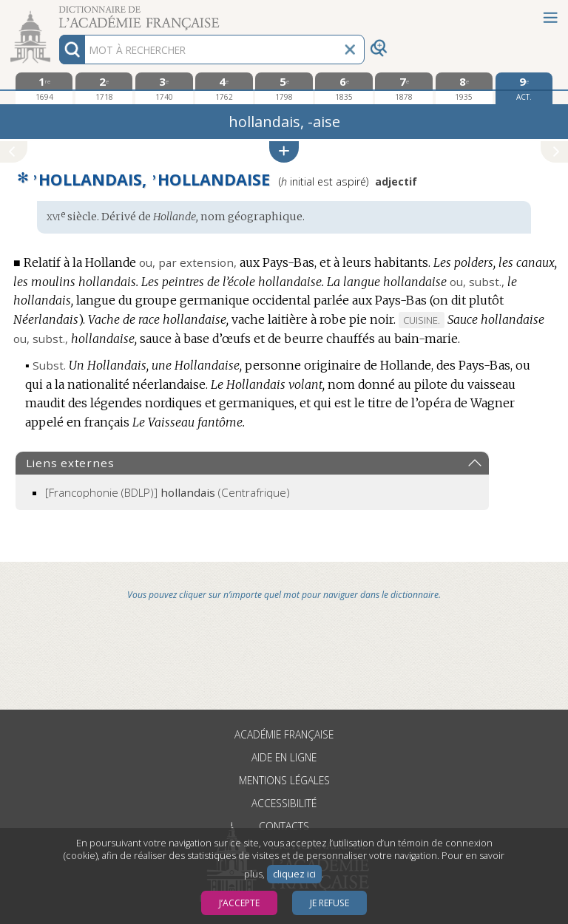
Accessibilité (284, 803)
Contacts (284, 826)
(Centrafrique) (168, 492)
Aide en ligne (284, 757)
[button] (284, 152)
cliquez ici (294, 874)
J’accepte (239, 903)
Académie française (284, 734)
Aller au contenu (58, 13)
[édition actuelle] (524, 88)
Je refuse (329, 903)
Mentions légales (284, 780)
